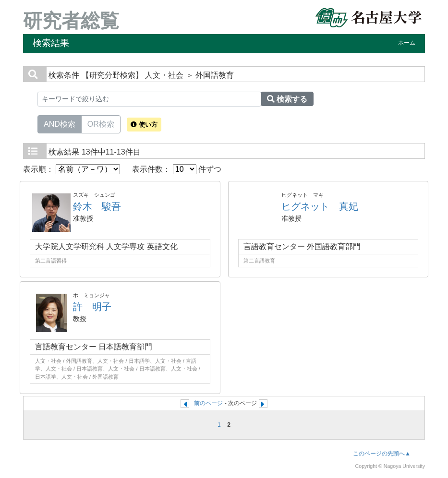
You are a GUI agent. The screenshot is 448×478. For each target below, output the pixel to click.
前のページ (208, 403)
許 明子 (92, 307)
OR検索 (101, 123)
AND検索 (60, 123)
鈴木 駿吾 (97, 206)
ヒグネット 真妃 (320, 206)
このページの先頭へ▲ (382, 454)
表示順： (72, 169)
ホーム (407, 43)
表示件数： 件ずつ (177, 169)
